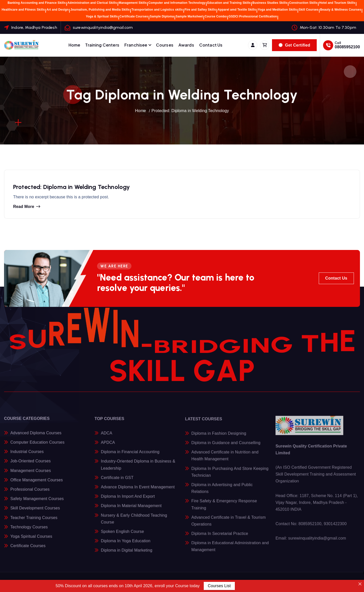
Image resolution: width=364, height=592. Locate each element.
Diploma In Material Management (131, 510)
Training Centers (102, 45)
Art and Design (58, 10)
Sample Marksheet (189, 16)
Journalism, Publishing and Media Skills (100, 10)
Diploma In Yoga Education (126, 545)
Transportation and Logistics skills (157, 10)
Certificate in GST (117, 482)
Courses (165, 45)
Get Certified (294, 45)
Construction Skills (303, 3)
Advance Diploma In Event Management (138, 491)
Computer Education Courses (37, 446)
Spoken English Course (122, 536)
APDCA (108, 447)
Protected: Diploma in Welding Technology (190, 111)
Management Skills (133, 3)
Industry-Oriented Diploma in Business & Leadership (138, 469)
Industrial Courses (27, 456)
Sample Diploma (162, 16)
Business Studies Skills (270, 3)
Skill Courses (309, 10)
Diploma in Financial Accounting (130, 456)
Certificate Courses (134, 16)
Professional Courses (30, 493)
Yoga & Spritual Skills (102, 16)
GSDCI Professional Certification (253, 16)
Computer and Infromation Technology (177, 3)
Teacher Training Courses (34, 522)
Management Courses (31, 475)
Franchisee (136, 45)
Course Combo (216, 16)
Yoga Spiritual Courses (31, 541)
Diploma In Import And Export (128, 501)
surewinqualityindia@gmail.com (103, 27)
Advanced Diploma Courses (36, 437)
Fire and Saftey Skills (200, 10)
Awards (186, 45)
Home (74, 45)
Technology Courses (29, 531)
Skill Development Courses (35, 512)
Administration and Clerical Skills (92, 3)
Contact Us (211, 45)
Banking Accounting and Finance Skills (37, 3)
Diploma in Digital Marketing (127, 555)
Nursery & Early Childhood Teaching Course (134, 523)
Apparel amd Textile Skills (237, 10)
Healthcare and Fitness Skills (23, 10)
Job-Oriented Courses (31, 465)
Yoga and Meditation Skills (277, 10)
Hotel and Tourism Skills (337, 3)
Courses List (219, 586)
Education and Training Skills (229, 3)
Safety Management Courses (37, 503)
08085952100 (347, 47)
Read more (24, 208)
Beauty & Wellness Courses (341, 10)
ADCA (107, 437)
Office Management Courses (37, 484)
